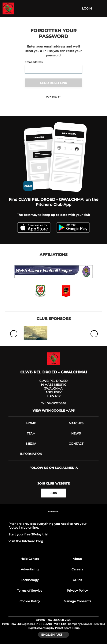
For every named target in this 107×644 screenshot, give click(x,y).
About (77, 559)
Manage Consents (77, 601)
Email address (34, 62)
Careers (77, 569)
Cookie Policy (30, 601)
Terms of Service (30, 591)
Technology (30, 580)
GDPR (77, 580)
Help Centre (30, 559)
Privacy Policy (77, 591)
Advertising (30, 569)
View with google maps (54, 411)
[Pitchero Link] (53, 517)
